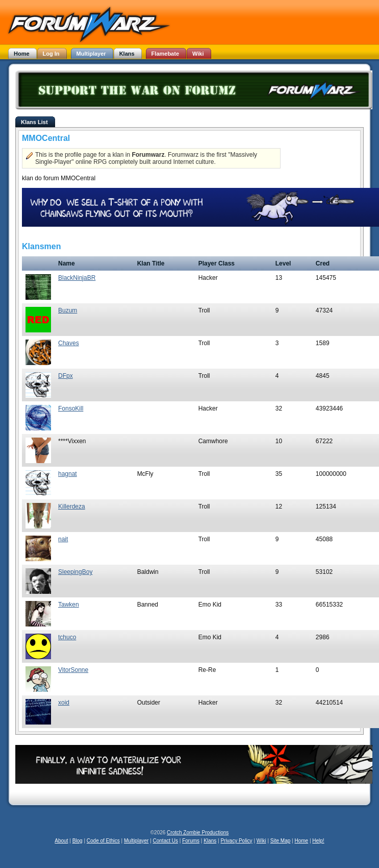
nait (63, 539)
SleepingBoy (75, 572)
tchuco (67, 637)
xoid (64, 703)
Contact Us (166, 841)
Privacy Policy (236, 841)
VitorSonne (73, 670)
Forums (191, 841)
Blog (78, 841)
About (61, 841)
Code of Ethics (103, 841)
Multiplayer (136, 841)
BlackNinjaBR (77, 278)
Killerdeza (72, 507)
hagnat (68, 474)
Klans (210, 841)
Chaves (69, 343)
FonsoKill (71, 408)
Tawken (69, 605)
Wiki (261, 841)
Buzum (68, 310)
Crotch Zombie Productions (198, 833)
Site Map (280, 841)
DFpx (66, 376)
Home (301, 841)
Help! (318, 841)
